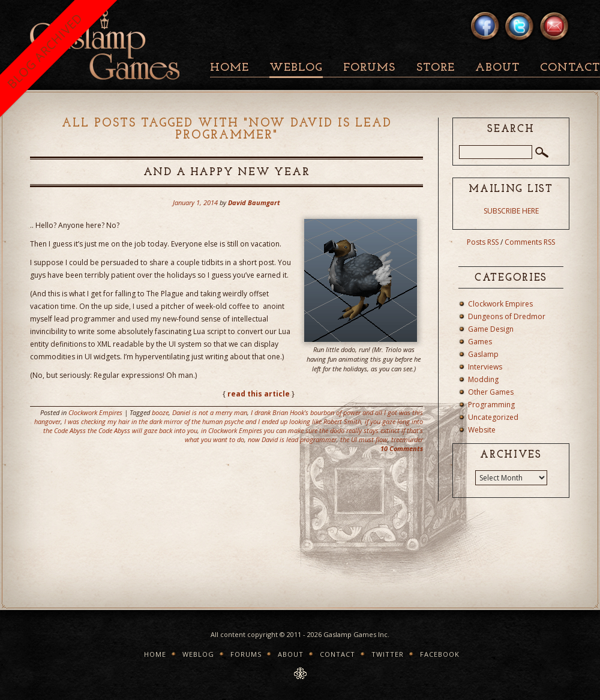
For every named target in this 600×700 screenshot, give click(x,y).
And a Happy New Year (227, 172)
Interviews (485, 367)
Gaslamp (483, 354)
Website (482, 430)
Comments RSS (530, 242)
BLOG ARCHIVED (45, 51)
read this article (259, 394)
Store (436, 68)
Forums (369, 68)
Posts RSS (483, 242)
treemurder (407, 439)
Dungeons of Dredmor (507, 316)
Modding (483, 379)
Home (229, 68)
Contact (337, 654)
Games (480, 342)
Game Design (491, 329)
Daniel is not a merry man (210, 412)
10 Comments (402, 448)
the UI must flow (364, 439)
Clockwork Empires (95, 412)
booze (160, 412)
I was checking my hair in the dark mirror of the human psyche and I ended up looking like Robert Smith (213, 421)
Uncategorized (493, 417)
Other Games (491, 392)
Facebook (440, 654)
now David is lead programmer (292, 439)
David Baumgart (254, 202)
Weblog (296, 68)
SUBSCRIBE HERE (511, 211)
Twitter (388, 654)
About (497, 68)
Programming (491, 405)
